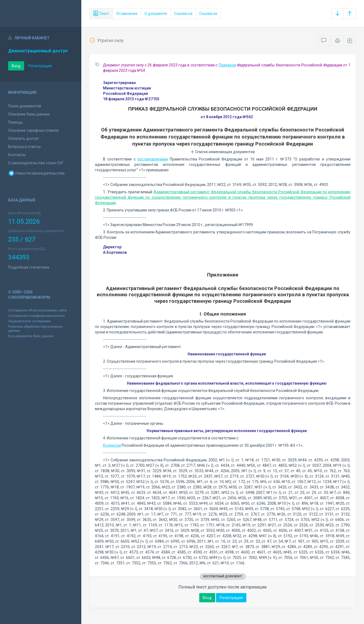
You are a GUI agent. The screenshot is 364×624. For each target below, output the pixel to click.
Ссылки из (208, 14)
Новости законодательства (36, 173)
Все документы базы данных (31, 336)
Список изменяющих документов (223, 152)
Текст (101, 14)
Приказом (227, 65)
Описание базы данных (29, 114)
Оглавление (127, 14)
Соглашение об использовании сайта (37, 310)
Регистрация (40, 66)
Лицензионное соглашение (29, 321)
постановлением (153, 159)
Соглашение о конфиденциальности (36, 316)
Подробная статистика (29, 267)
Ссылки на (183, 14)
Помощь (16, 122)
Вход (16, 66)
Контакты (17, 155)
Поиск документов (25, 106)
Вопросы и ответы (24, 147)
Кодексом (112, 445)
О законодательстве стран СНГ (36, 163)
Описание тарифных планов (33, 130)
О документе (156, 14)
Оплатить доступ (23, 139)
